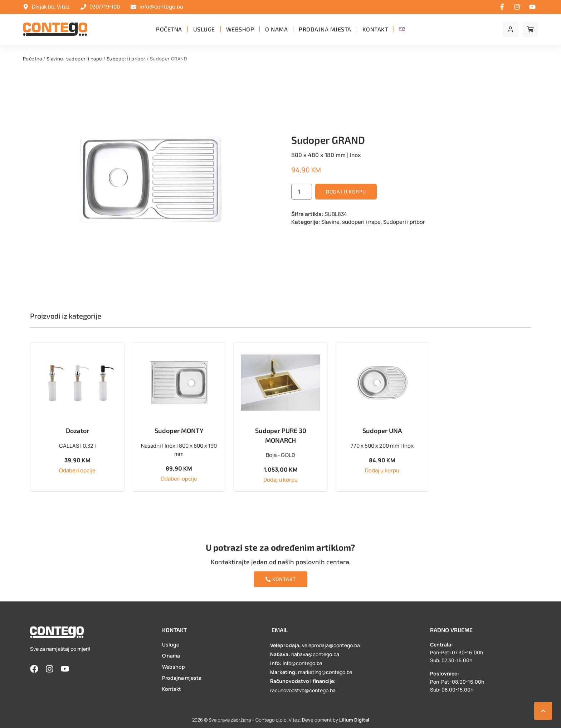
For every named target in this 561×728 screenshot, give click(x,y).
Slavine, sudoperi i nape (74, 59)
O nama (276, 29)
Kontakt (375, 29)
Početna (169, 29)
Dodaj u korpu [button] (280, 480)
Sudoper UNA (382, 431)
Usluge (204, 29)
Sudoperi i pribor (126, 59)
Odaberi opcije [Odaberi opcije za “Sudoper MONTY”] (179, 479)
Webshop (240, 29)
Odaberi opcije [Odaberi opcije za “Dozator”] (77, 470)
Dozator (77, 431)
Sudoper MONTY (179, 431)
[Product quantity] (302, 192)
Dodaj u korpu (346, 191)
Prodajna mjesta (325, 29)
